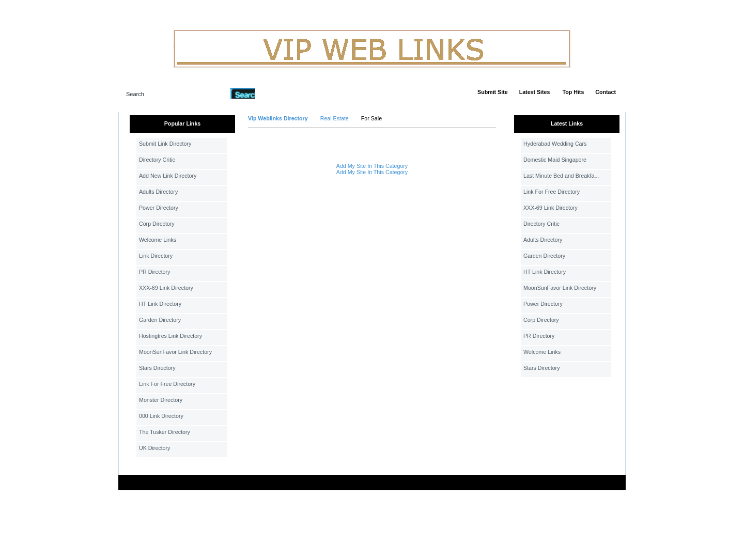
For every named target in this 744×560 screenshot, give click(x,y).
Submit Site (493, 92)
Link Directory (156, 256)
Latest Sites (535, 92)
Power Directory (159, 208)
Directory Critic (157, 160)
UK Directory (154, 448)
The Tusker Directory (165, 432)
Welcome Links (158, 240)
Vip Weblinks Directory (278, 118)
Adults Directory (158, 192)
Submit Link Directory (165, 144)
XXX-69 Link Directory (166, 288)
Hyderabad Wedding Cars (555, 144)
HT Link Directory (160, 304)
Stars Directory (157, 368)
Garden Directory (160, 320)
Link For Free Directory (167, 384)
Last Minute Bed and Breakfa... (561, 176)
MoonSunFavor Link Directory (175, 352)
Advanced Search (282, 93)
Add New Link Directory (168, 176)
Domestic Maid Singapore (555, 160)
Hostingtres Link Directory (171, 336)
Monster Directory (161, 400)
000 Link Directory (161, 416)
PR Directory (154, 272)
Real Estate (335, 118)
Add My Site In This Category (372, 166)
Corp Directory (157, 224)
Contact (606, 92)
